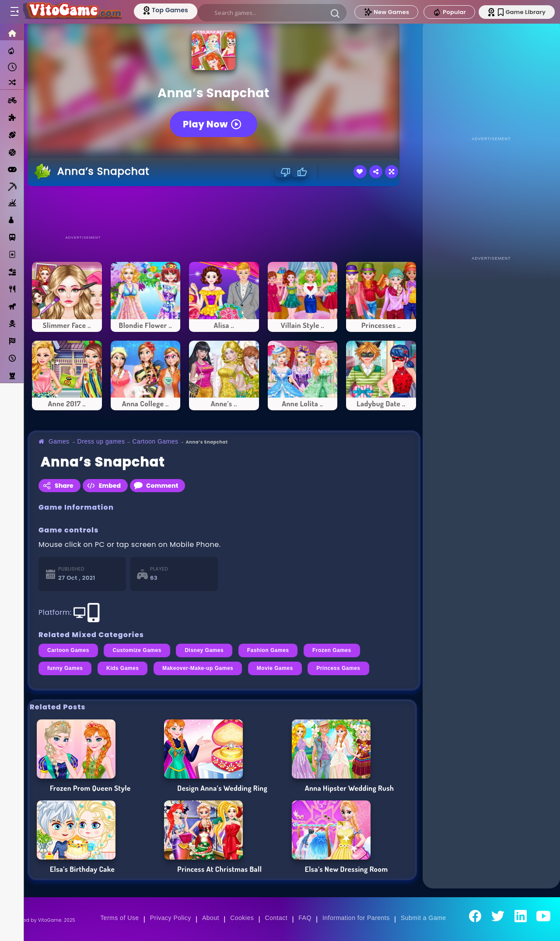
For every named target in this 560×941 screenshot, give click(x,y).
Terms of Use (119, 918)
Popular (449, 12)
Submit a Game (423, 918)
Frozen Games (332, 650)
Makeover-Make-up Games (198, 668)
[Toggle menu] (14, 12)
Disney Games (204, 650)
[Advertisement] (224, 210)
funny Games (65, 668)
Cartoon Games (155, 441)
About (211, 918)
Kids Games (122, 668)
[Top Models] (166, 10)
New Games (386, 12)
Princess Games (338, 668)
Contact (276, 918)
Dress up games (101, 441)
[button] (335, 13)
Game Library (522, 12)
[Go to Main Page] (72, 12)
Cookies (242, 918)
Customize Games (137, 650)
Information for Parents (356, 918)
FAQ (305, 918)
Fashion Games (268, 650)
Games (59, 441)
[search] (272, 13)
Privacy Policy (171, 918)
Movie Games (275, 668)
